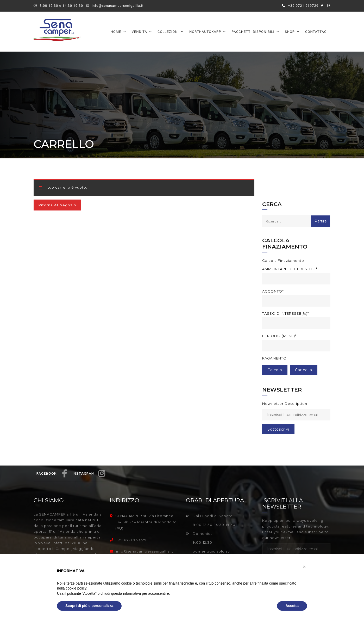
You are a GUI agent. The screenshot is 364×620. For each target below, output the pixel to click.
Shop (292, 32)
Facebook (52, 476)
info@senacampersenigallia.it (118, 6)
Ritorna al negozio (57, 205)
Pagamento (274, 358)
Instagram (89, 476)
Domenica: (200, 534)
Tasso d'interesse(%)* (286, 313)
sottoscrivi (278, 429)
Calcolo (275, 370)
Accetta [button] (292, 606)
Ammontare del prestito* (290, 269)
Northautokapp (208, 32)
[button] (304, 567)
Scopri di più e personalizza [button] (89, 606)
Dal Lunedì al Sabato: (210, 516)
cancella (304, 370)
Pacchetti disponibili (256, 32)
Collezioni (171, 32)
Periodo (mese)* (279, 336)
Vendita (142, 32)
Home (119, 32)
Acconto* (273, 291)
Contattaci (316, 32)
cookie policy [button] (76, 588)
